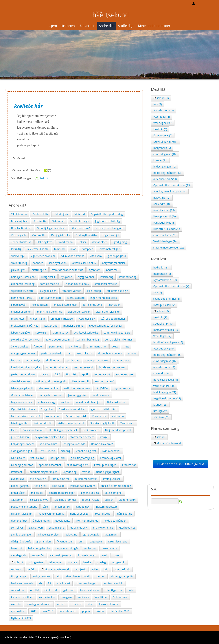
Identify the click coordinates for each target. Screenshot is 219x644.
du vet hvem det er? (110, 353)
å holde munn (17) (164, 367)
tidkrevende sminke (72, 256)
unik (81, 541)
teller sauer (56, 562)
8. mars (73, 562)
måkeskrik (37, 493)
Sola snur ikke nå (33, 430)
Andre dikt (107, 26)
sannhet (38, 263)
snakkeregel (18, 256)
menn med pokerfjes (49, 312)
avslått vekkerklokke (86, 333)
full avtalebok (102, 374)
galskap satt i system (83, 486)
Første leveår (19, 305)
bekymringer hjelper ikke (49, 437)
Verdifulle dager (80, 221)
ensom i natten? (104, 381)
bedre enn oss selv (22, 583)
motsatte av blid (114, 583)
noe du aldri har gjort (89, 402)
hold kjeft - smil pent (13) (168, 342)
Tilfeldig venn (19, 214)
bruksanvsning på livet (25, 326)
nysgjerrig (80, 569)
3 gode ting (70, 472)
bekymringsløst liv (39, 548)
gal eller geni (19, 270)
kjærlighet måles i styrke (26, 367)
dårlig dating (125, 514)
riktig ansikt (48, 277)
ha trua (15, 360)
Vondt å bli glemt (86, 451)
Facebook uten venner (112, 367)
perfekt (31, 569)
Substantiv (40, 221)
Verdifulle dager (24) (165, 241)
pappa (86, 611)
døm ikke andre (21, 381)
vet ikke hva (37, 458)
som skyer (17, 528)
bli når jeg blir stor (22, 465)
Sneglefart (47, 409)
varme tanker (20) (164, 386)
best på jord (58, 458)
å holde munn (41, 521)
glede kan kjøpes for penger (106, 326)
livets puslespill (112, 479)
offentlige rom (113, 590)
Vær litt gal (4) (162, 117)
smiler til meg (19, 263)
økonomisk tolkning (23, 284)
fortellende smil (92, 305)
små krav (83, 597)
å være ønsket (20, 346)
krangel (104, 437)
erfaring (66, 451)
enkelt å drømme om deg (116, 486)
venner (61, 604)
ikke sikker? (18, 458)
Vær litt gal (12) (162, 336)
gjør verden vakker (79, 312)
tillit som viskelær (22, 514)
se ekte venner (101, 395)
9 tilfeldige (126, 26)
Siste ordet (58, 221)
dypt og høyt (83, 507)
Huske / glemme (109, 604)
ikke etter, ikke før (38, 249)
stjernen (100, 576)
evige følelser (48, 291)
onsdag (101, 562)
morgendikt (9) (162, 148)
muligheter (18, 319)
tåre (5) (158, 292)
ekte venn (118, 416)
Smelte (87, 562)
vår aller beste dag (88, 340)
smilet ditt (90, 548)
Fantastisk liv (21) (164, 223)
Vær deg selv (19, 235)
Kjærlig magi (120, 242)
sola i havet (63, 583)
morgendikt (118, 562)
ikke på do (58, 486)
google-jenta (63, 521)
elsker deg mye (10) (165, 154)
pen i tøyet (55, 346)
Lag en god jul (111, 235)
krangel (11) (160, 160)
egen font (95, 270)
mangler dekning (73, 326)
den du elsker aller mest (119, 340)
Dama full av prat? (102, 444)
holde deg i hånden (115, 521)
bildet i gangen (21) (165, 392)
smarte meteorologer (62, 493)
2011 (34, 611)
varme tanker (47, 597)
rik (41, 583)
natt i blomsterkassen (77, 388)
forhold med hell (50, 284)
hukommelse (109, 548)
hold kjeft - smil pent (23, 277)
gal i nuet (69, 590)
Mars (90, 604)
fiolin (131, 590)
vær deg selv (19, 555)
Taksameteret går (109, 249)
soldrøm (16, 569)
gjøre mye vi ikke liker (104, 409)
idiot (73, 249)
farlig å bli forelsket (51, 395)
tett (58, 576)
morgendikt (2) (162, 274)
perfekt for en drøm (23, 374)
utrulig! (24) (160, 411)
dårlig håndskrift (21, 541)
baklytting (71, 534)
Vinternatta (39, 235)
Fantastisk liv (40, 214)
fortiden (38, 346)
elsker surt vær (125, 374)
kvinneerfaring (128, 277)
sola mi (17, 562)
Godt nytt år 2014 (86, 235)
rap (69, 353)
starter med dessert (82, 437)
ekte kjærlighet (114, 493)
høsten (100, 611)
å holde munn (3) (164, 110)
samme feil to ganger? (117, 333)
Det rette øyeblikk (76, 416)
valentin (16, 604)
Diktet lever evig (118, 541)
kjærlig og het (127, 528)
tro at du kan (40, 305)
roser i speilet (103, 514)
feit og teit (41, 486)
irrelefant (17, 472)
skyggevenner (86, 277)
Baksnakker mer (117, 402)
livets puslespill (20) (165, 216)
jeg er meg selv (79, 528)
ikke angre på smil (22, 388)
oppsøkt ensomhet (50, 465)
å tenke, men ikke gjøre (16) (170, 191)
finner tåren (18, 493)
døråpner (87, 249)
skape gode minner (97, 360)
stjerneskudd (123, 569)
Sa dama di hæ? (49, 444)
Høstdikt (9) (160, 317)
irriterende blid (43, 423)
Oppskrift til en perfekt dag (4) (171, 286)
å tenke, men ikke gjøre (109, 228)
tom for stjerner (90, 590)
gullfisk (109, 500)
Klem (14, 430)
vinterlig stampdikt (122, 576)
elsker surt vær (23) (165, 235)
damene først (19, 521)
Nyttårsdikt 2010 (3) (165, 280)
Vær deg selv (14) (163, 348)
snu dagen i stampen (39, 604)
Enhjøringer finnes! (22, 444)
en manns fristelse (62, 319)
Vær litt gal (101, 597)
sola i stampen (68, 611)
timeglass (67, 597)
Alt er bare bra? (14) (165, 179)
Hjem (53, 26)
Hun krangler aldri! (50, 298)
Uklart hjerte (61, 214)
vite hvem (96, 256)
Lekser (82, 242)
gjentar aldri (44, 541)
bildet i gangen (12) (165, 166)
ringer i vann (37, 319)
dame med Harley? (22, 298)
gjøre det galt (91, 534)
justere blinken (20, 437)
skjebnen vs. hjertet (23, 291)
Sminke (132, 353)
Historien (68, 26)
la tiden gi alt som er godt (51, 381)
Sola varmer (120, 597)
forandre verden (72, 291)
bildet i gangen (20, 486)
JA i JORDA (102, 388)
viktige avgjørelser (49, 534)
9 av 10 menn (47, 451)
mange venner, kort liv (51, 514)
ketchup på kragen (105, 465)
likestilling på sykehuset (63, 430)
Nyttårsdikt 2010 (119, 611)
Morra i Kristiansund (55, 569)
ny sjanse (66, 277)
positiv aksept (91, 430)
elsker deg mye (39, 500)
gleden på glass (117, 256)
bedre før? (112, 270)
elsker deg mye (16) (165, 361)
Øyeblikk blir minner (23, 409)
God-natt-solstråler (22, 395)
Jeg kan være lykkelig (108, 221)
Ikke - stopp (94, 291)
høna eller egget (80, 514)
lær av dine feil (61, 479)
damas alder (99, 242)
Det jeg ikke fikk (60, 235)
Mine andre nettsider (154, 26)
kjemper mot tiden (22, 597)
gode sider (73, 360)
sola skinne (18, 590)
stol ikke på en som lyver (26, 340)
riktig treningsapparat (71, 423)
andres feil (38, 555)
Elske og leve (44, 242)
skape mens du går (67, 548)
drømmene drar (96, 346)
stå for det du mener (113, 319)
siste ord (76, 604)
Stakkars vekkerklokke (72, 409)
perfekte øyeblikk (51, 353)
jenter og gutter (78, 395)
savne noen (36, 528)
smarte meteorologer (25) (169, 248)
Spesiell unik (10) (163, 324)
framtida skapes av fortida (67, 270)
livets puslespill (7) (164, 305)
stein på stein (38, 479)
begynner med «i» (22, 402)
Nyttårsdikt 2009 (21, 618)
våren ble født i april (78, 576)
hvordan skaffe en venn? (26, 416)
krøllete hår (129, 465)
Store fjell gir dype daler (51, 228)
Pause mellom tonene (24, 507)
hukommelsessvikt (86, 479)
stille (95, 569)
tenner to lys (33, 360)
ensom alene (56, 528)
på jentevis (96, 541)
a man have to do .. (77, 284)
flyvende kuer (65, 541)
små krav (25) (161, 417)
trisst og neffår (20, 423)
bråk (106, 569)
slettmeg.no (39, 270)
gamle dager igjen (22, 534)
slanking (65, 402)
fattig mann (111, 534)
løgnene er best (90, 493)
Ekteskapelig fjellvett (102, 423)
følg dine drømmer (65, 500)
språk (85, 374)
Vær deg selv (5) (163, 123)
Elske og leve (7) (163, 135)
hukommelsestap (107, 507)
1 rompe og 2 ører (111, 458)
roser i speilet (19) (164, 210)
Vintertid (80, 214)
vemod (86, 472)
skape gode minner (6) (167, 299)
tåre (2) (158, 104)
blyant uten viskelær (108, 312)
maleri (117, 555)
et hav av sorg (46, 402)
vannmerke (53, 416)
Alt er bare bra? (81, 228)
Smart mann (65, 242)
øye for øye (18, 479)
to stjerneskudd (84, 367)
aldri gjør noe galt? (22, 451)
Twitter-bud (51, 326)
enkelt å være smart (65, 305)
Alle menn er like (48, 388)
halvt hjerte (74, 346)
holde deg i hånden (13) (167, 173)
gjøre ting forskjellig (82, 458)
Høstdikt (71, 374)
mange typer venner (23, 353)
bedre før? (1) (161, 267)
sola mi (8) (161, 311)
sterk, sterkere (76, 298)
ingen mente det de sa (104, 298)
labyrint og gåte (20, 333)
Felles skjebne (20, 221)
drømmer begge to (87, 583)
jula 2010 (48, 611)
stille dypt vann (58, 263)
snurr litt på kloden (57, 367)
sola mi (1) (161, 98)
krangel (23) (160, 405)
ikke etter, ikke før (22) (167, 229)
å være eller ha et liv (84, 263)
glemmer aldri (127, 500)
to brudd (59, 249)
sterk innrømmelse (106, 284)
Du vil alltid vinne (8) (165, 142)
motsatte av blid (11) (166, 330)
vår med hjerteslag (61, 555)
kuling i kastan (41, 576)
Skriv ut (42, 178)
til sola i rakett (91, 500)
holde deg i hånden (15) (167, 355)
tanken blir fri (62, 507)
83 (49, 583)
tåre (45, 507)
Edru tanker (99, 416)
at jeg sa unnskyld (75, 444)
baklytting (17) (162, 198)
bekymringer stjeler (114, 263)
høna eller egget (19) (166, 380)
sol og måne (36, 562)
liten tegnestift (80, 381)
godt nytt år (18, 611)
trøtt (126, 346)
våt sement (18, 500)
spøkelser (41, 333)
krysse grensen (123, 388)
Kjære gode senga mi (59, 340)
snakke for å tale (103, 528)
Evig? (57, 374)
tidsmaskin (114, 305)
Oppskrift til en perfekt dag (107, 214)
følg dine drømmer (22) (167, 398)
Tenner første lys (21, 242)
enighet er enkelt (21, 312)
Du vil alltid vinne (21, 228)
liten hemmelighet (87, 521)
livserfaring (107, 277)
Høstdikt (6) (160, 129)
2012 (115, 346)
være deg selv (87, 319)
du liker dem (54, 360)
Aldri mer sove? (111, 451)
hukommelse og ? (117, 291)
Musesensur (127, 423)
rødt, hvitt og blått (78, 465)
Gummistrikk (60, 333)
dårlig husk (51, 590)
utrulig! (34, 590)
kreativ (45, 374)
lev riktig (16, 249)
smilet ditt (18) (162, 204)
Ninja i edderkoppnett (118, 430)
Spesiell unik (122, 360)
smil (105, 555)
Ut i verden (87, 26)
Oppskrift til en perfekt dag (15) (172, 185)
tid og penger (19, 576)
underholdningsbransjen (43, 472)
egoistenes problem (43, 256)
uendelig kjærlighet (108, 472)
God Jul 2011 (85, 353)
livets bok (17, 548)
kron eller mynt (87, 555)
